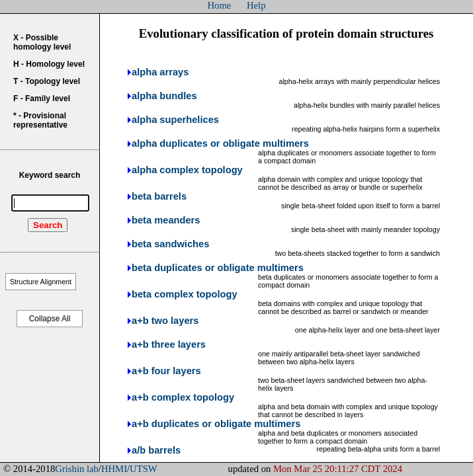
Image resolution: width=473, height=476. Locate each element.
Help (256, 5)
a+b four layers (166, 371)
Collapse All (50, 319)
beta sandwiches (170, 244)
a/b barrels (156, 450)
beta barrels (159, 196)
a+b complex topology (183, 397)
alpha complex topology (187, 170)
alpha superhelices (175, 120)
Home (220, 5)
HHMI (114, 469)
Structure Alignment (41, 282)
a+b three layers (169, 344)
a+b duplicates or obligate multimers (216, 424)
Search (48, 225)
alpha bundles (164, 96)
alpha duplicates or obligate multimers (220, 143)
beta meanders (166, 220)
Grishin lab (77, 469)
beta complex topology (185, 294)
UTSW (144, 469)
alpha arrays (160, 72)
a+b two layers (165, 321)
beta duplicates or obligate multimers (218, 268)
